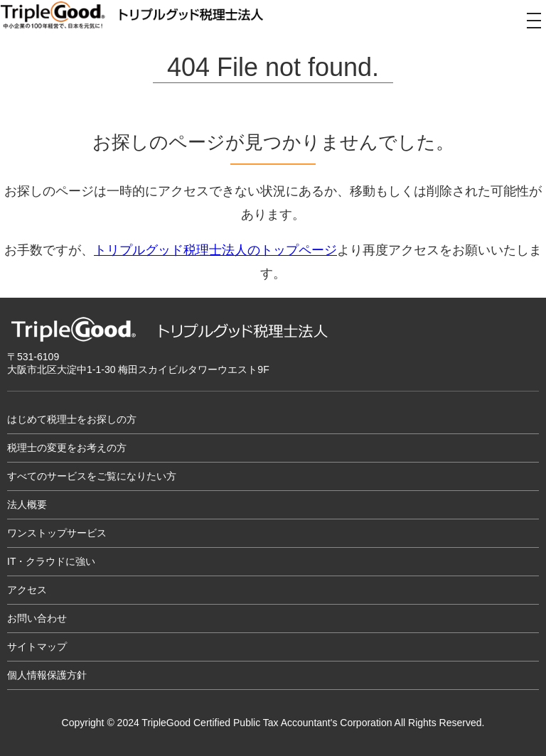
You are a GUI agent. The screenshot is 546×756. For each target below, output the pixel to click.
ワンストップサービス (57, 533)
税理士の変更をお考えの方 (67, 448)
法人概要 (27, 504)
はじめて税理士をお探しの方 (72, 419)
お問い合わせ (37, 618)
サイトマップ (37, 647)
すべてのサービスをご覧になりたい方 (92, 476)
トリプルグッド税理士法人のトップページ (215, 250)
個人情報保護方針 (47, 675)
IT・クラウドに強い (51, 561)
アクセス (27, 590)
